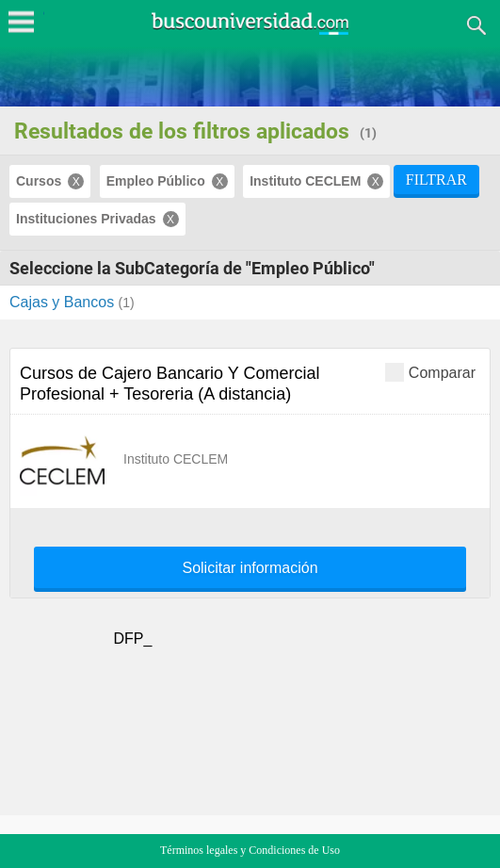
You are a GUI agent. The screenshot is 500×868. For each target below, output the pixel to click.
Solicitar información (250, 568)
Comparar (430, 372)
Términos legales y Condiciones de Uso (250, 850)
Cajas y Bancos (64, 302)
